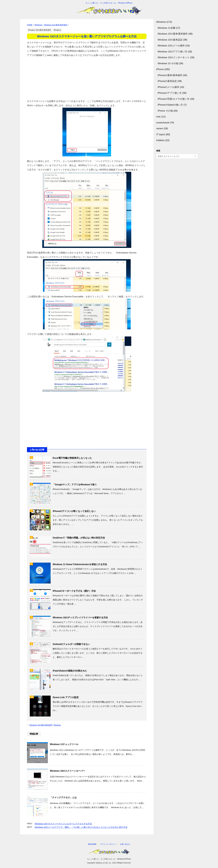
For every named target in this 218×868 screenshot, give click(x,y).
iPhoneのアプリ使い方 (170, 93)
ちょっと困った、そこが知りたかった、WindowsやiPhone (109, 859)
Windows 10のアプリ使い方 (172, 52)
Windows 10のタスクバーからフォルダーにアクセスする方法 (63, 824)
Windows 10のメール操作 (171, 46)
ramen (160, 128)
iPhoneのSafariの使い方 (170, 105)
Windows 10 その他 (168, 63)
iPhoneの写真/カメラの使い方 (174, 99)
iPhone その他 (165, 111)
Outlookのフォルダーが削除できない (71, 644)
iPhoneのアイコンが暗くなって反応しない (74, 511)
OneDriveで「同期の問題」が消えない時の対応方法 (79, 538)
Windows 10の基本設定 (170, 40)
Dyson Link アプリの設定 (66, 697)
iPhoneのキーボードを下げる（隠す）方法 (74, 591)
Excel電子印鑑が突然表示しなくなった (72, 458)
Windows (57, 725)
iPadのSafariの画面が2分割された (70, 671)
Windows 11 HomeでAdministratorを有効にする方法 (80, 564)
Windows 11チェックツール (64, 744)
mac (158, 117)
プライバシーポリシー (108, 844)
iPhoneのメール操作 (168, 87)
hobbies (160, 140)
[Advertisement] (87, 77)
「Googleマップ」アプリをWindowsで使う (75, 485)
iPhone (160, 69)
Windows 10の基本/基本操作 (41, 725)
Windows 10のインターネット (174, 57)
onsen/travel (163, 123)
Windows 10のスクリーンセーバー (67, 771)
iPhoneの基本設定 (167, 81)
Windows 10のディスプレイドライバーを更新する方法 (80, 618)
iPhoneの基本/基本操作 (170, 75)
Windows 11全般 (166, 28)
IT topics (161, 134)
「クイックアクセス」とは (63, 797)
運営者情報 (92, 844)
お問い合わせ (125, 844)
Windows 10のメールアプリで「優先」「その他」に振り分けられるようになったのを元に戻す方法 (81, 827)
